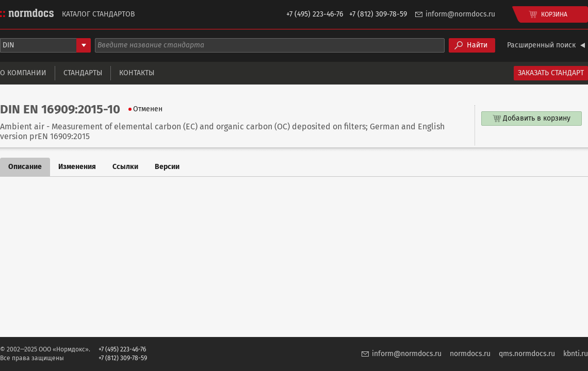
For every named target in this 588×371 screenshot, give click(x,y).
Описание (25, 167)
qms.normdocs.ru (527, 354)
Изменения (77, 167)
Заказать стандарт (551, 73)
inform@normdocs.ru (460, 14)
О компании (23, 73)
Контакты (137, 73)
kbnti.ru (576, 354)
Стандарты (83, 73)
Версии (167, 167)
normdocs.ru (470, 354)
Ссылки (125, 167)
